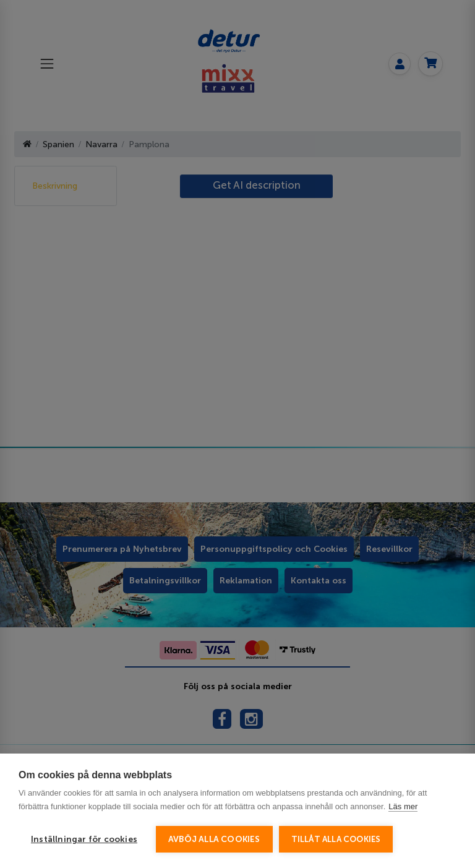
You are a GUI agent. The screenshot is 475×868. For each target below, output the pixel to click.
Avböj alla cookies (214, 839)
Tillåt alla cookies (336, 839)
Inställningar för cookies (84, 839)
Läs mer (403, 806)
